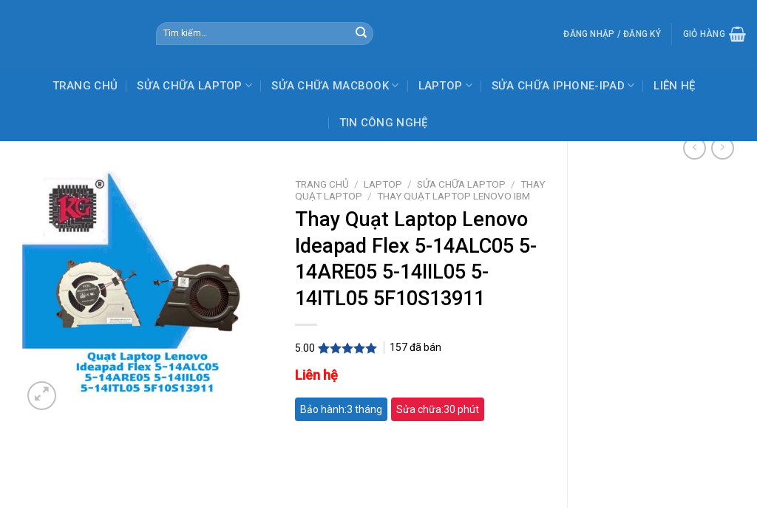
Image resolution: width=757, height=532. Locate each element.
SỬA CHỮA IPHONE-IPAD (563, 85)
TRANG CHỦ (85, 86)
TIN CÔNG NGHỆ (384, 123)
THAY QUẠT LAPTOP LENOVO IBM (454, 196)
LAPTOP (445, 85)
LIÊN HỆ (674, 86)
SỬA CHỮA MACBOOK (335, 85)
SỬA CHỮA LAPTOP (194, 85)
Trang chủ (322, 184)
